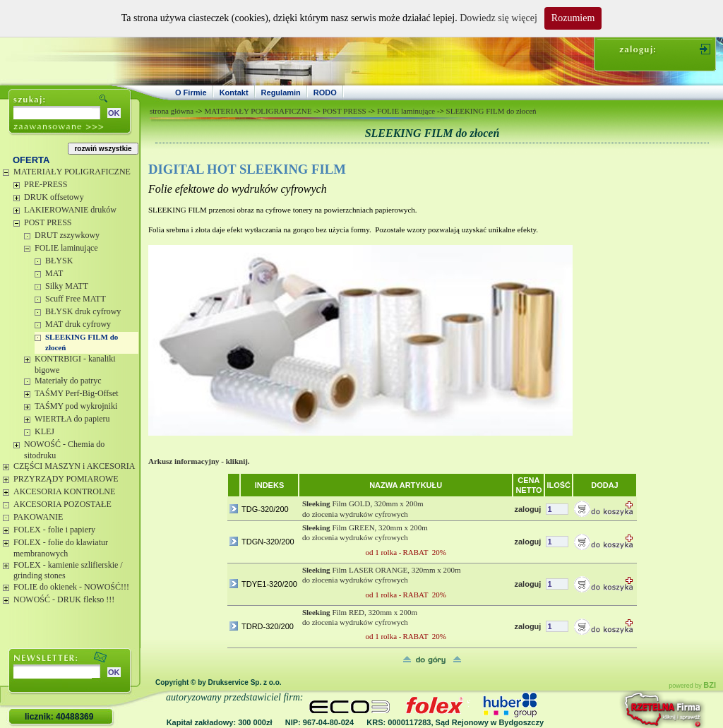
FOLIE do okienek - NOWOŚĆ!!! (71, 587)
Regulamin (281, 93)
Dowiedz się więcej (498, 18)
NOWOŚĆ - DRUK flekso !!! (64, 599)
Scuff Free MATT (76, 299)
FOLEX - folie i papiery (54, 530)
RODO (325, 93)
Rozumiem (573, 18)
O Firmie (191, 93)
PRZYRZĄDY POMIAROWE (66, 479)
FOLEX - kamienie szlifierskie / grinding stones (68, 571)
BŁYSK (59, 261)
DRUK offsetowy (54, 197)
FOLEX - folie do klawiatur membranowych (61, 548)
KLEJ (44, 431)
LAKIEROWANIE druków (70, 210)
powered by (692, 686)
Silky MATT (67, 286)
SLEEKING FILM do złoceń (82, 342)
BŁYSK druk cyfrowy (83, 311)
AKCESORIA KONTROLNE (64, 491)
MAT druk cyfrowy (78, 324)
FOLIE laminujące (66, 248)
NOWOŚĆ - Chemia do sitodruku (64, 450)
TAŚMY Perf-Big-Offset (77, 393)
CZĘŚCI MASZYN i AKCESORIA (74, 466)
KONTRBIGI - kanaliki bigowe (75, 364)
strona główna (172, 111)
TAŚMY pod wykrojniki (76, 406)
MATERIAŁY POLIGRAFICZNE (72, 172)
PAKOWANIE (38, 517)
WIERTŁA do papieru (72, 419)
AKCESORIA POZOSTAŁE (62, 504)
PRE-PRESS (46, 184)
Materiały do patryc (68, 381)
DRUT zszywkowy (67, 235)
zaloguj (527, 509)
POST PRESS (48, 222)
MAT (54, 273)
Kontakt (234, 93)
